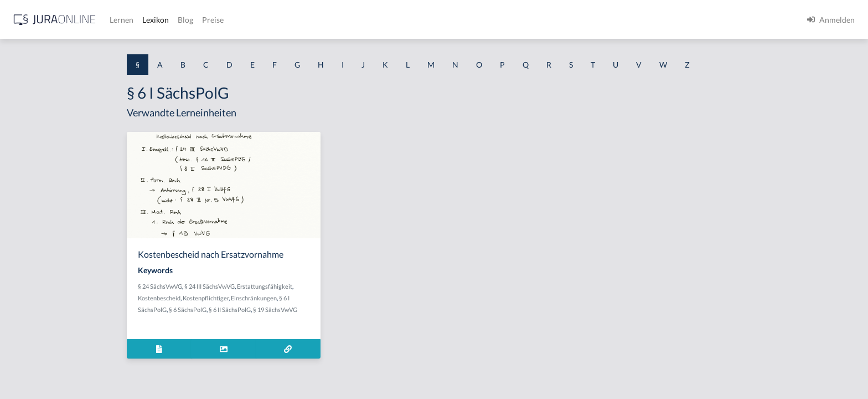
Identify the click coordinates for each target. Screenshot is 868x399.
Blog (363, 20)
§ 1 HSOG (25, 218)
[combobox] (89, 54)
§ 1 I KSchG (28, 342)
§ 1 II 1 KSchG (32, 367)
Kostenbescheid (248, 298)
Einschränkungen (342, 298)
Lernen (299, 20)
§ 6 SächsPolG (276, 310)
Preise (390, 20)
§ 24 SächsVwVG (249, 286)
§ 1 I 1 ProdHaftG (39, 242)
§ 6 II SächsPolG (318, 310)
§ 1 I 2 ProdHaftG (39, 292)
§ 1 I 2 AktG (29, 267)
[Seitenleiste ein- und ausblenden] (159, 17)
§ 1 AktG (24, 118)
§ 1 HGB (23, 193)
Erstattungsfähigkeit (353, 286)
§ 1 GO (20, 168)
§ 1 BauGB (27, 143)
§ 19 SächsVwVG (364, 310)
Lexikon (333, 20)
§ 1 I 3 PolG (28, 317)
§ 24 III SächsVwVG (298, 286)
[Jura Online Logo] (232, 20)
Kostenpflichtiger (294, 298)
